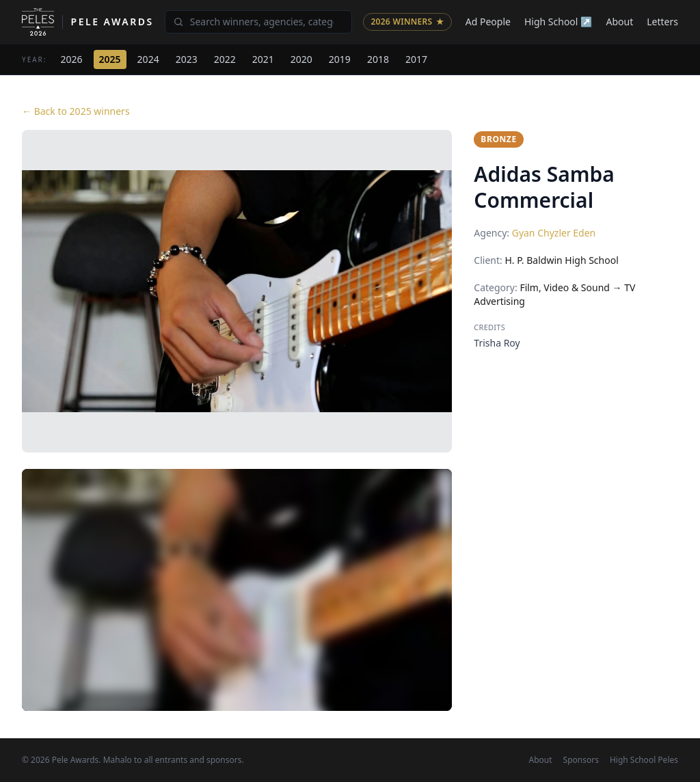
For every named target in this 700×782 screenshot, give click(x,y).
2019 (340, 59)
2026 (72, 59)
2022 (225, 59)
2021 (263, 59)
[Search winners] (259, 22)
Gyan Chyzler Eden (554, 233)
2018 (378, 59)
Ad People (488, 22)
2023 (187, 59)
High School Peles (644, 760)
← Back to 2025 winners (76, 111)
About (620, 22)
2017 (416, 59)
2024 (148, 59)
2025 (110, 59)
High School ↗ (558, 22)
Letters (662, 22)
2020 (301, 59)
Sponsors (581, 760)
